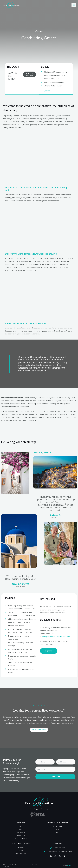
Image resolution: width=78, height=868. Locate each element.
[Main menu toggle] (74, 5)
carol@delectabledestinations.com (56, 637)
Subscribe (55, 777)
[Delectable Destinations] (11, 5)
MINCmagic (71, 865)
